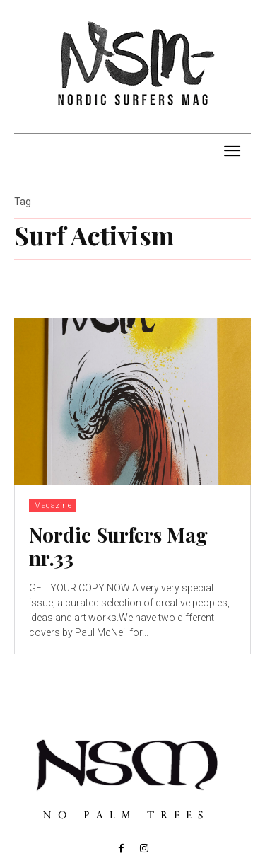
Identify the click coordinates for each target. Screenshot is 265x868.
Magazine (53, 505)
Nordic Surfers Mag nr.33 (118, 546)
